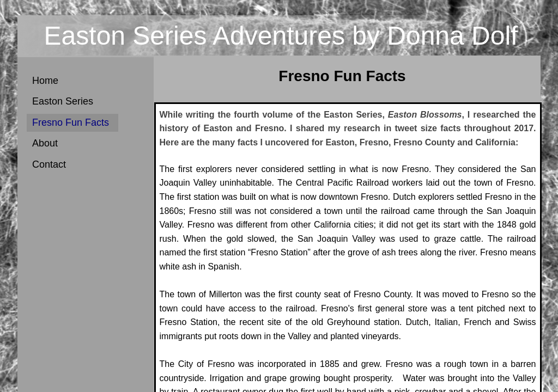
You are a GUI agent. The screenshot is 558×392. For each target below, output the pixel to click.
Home (45, 81)
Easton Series (63, 101)
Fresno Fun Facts (71, 122)
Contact (49, 164)
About (45, 143)
